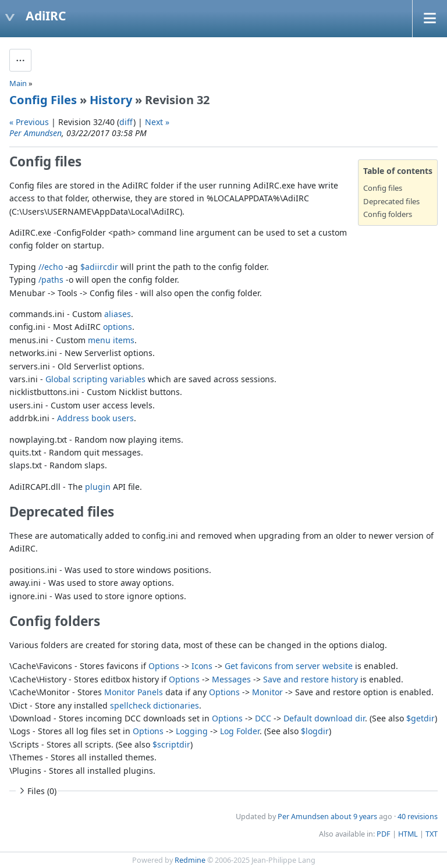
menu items (111, 340)
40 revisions (418, 817)
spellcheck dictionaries (155, 705)
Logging (192, 731)
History (111, 100)
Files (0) (37, 791)
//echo (51, 267)
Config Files (43, 100)
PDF (384, 834)
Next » (157, 122)
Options (164, 666)
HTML (408, 834)
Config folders (388, 214)
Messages (231, 679)
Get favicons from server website (289, 666)
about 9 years (354, 817)
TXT (432, 834)
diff (126, 122)
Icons (202, 666)
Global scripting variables (95, 379)
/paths (51, 280)
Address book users (95, 418)
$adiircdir (99, 267)
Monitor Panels (134, 692)
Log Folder (240, 731)
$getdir (421, 718)
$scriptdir (171, 744)
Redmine (190, 860)
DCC (263, 718)
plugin (98, 487)
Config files (383, 188)
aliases (118, 314)
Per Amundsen (36, 133)
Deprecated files (391, 201)
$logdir (315, 731)
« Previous (29, 122)
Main (18, 83)
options (118, 327)
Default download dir (324, 718)
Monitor (267, 692)
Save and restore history (311, 679)
